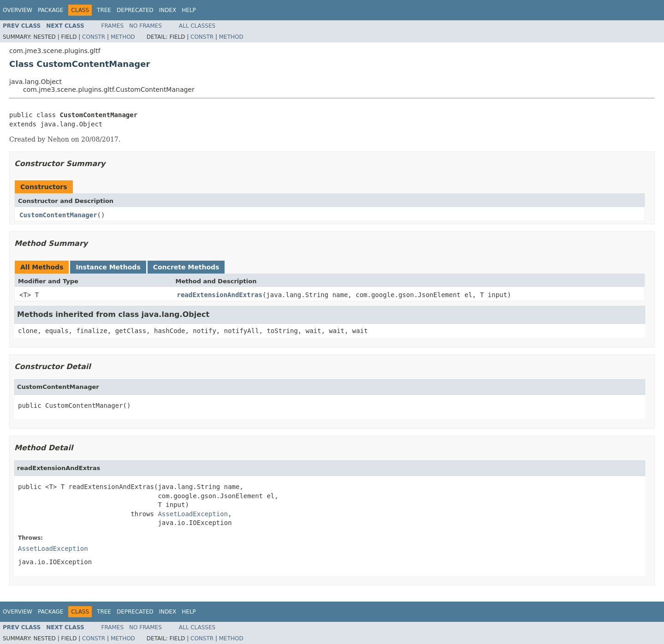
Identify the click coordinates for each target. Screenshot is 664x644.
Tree (104, 10)
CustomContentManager (58, 215)
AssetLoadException (193, 514)
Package (50, 10)
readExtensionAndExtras (220, 295)
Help (189, 10)
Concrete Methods (186, 267)
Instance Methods (108, 267)
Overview (18, 10)
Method (123, 37)
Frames (113, 26)
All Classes (197, 26)
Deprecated (135, 10)
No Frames (145, 26)
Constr (94, 37)
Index (168, 10)
